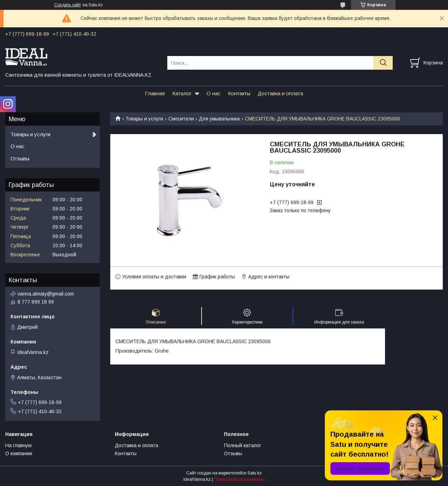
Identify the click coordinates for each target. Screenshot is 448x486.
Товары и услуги (144, 119)
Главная (155, 93)
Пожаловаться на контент (239, 479)
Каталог (182, 93)
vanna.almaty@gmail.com (46, 294)
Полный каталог (243, 445)
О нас (213, 93)
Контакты (239, 93)
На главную (19, 445)
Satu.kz (255, 473)
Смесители (181, 119)
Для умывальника (219, 119)
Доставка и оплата (280, 93)
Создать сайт (68, 5)
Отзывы (20, 158)
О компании (19, 453)
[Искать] (383, 63)
